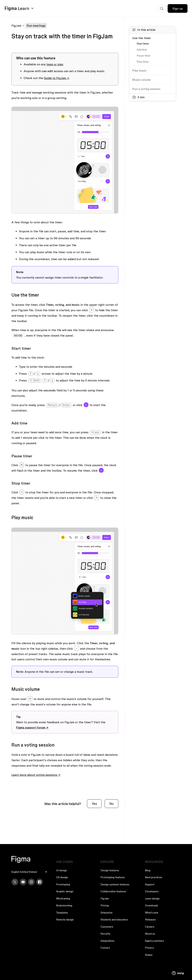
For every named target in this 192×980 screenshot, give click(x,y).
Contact (105, 948)
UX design (62, 877)
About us (150, 934)
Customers (107, 927)
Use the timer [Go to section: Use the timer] (142, 38)
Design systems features (115, 884)
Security (105, 934)
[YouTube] (23, 882)
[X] (15, 882)
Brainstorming (64, 905)
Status (149, 955)
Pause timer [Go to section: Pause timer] (144, 56)
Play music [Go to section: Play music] (139, 70)
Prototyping (63, 884)
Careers (150, 927)
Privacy (149, 948)
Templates (62, 913)
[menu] (29, 872)
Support (150, 884)
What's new (152, 913)
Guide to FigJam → (57, 78)
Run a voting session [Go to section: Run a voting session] (146, 89)
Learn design (152, 898)
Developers (152, 891)
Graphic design (65, 891)
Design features (110, 870)
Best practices (154, 877)
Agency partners (154, 941)
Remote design (65, 920)
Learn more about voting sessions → (36, 775)
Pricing (105, 905)
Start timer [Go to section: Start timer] (143, 44)
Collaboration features (113, 891)
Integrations (107, 941)
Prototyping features (113, 877)
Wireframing (63, 898)
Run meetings (36, 26)
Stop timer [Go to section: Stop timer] (143, 62)
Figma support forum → (32, 727)
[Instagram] (31, 882)
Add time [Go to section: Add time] (142, 50)
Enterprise (106, 913)
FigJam (16, 26)
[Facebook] (40, 882)
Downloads (151, 905)
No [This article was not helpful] (111, 804)
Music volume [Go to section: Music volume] (141, 80)
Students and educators (114, 920)
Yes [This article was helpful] (94, 804)
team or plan (55, 64)
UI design (61, 870)
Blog (148, 870)
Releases (150, 920)
